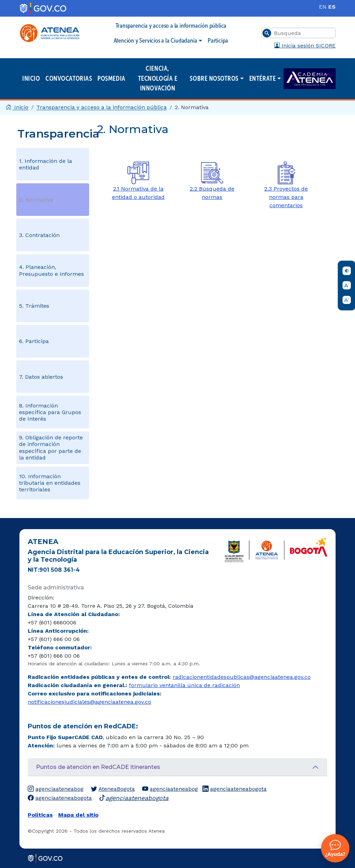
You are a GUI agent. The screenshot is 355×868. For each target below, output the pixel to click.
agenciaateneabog (56, 789)
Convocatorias (69, 78)
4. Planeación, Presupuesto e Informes (51, 270)
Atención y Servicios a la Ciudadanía (155, 41)
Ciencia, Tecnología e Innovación (158, 78)
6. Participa (34, 341)
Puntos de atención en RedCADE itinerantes (98, 767)
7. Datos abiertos (41, 377)
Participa (218, 41)
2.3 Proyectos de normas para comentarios (286, 197)
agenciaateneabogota (235, 789)
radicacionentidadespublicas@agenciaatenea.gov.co (242, 677)
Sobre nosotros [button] (214, 78)
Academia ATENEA (310, 79)
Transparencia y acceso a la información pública (171, 26)
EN (323, 7)
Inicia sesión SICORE (305, 46)
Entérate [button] (262, 78)
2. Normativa (36, 200)
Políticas (40, 815)
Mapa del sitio (78, 815)
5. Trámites (34, 306)
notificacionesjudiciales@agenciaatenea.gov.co (89, 702)
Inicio (31, 78)
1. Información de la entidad (46, 164)
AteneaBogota (113, 789)
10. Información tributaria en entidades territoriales (50, 483)
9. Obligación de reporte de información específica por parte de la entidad (51, 448)
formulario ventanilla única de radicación (184, 685)
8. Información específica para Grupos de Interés (50, 412)
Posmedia (111, 78)
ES (332, 7)
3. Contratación (39, 235)
